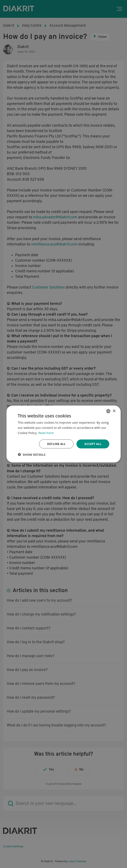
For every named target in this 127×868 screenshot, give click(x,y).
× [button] (114, 411)
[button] (32, 454)
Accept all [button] (93, 444)
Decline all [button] (55, 444)
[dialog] (63, 434)
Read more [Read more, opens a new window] (46, 433)
